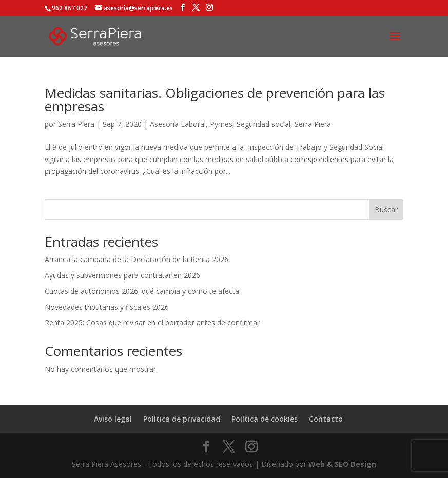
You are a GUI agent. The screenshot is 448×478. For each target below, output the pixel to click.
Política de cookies (265, 419)
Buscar (386, 210)
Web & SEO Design (342, 464)
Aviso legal (113, 419)
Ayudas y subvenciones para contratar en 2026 (122, 275)
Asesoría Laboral (178, 124)
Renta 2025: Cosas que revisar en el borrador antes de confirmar (152, 322)
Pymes (221, 124)
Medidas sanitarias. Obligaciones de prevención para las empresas (215, 99)
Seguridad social (264, 124)
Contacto (326, 419)
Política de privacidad (182, 419)
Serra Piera (76, 124)
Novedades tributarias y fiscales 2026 (107, 307)
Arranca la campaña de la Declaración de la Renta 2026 (137, 259)
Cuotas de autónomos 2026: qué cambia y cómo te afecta (142, 291)
